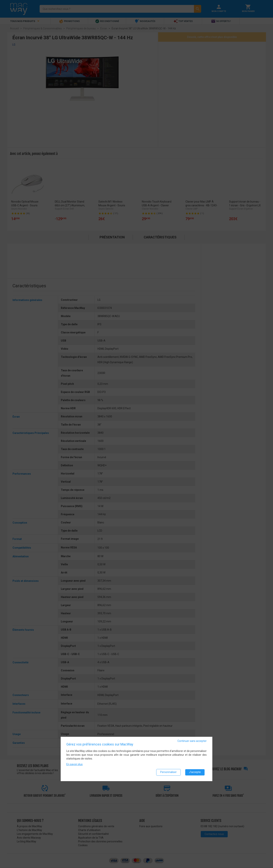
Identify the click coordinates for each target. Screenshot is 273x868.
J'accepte (195, 772)
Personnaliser (168, 772)
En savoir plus (75, 764)
